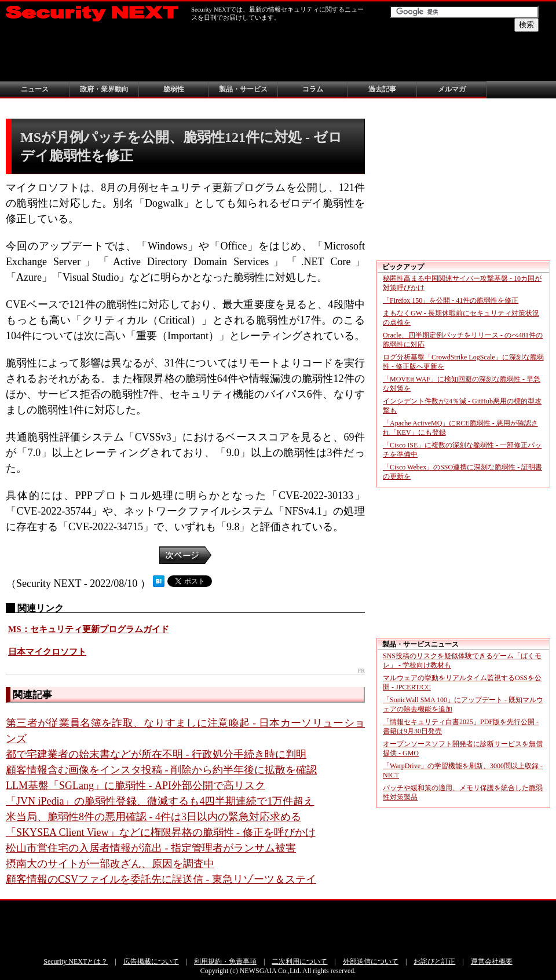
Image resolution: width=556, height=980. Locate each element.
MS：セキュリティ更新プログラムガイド (89, 629)
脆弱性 (174, 89)
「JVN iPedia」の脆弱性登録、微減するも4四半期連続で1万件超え (160, 801)
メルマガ (452, 89)
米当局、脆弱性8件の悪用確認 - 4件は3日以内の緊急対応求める (153, 817)
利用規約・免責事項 (225, 961)
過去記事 (382, 89)
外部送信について (371, 961)
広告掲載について (151, 961)
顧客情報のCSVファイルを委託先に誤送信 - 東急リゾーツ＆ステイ (161, 879)
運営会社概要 (492, 961)
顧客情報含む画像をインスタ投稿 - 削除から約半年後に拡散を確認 (161, 770)
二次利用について (299, 961)
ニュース (35, 89)
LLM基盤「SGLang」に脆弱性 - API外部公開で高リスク (136, 786)
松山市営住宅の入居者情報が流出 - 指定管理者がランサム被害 (151, 848)
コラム (313, 89)
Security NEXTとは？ (76, 961)
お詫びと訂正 (434, 961)
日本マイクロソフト (47, 652)
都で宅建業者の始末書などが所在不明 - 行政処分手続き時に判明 (156, 754)
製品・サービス (243, 89)
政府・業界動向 (104, 89)
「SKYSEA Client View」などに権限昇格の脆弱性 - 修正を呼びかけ (161, 832)
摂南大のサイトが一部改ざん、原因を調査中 (110, 864)
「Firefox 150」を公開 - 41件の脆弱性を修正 (451, 300)
